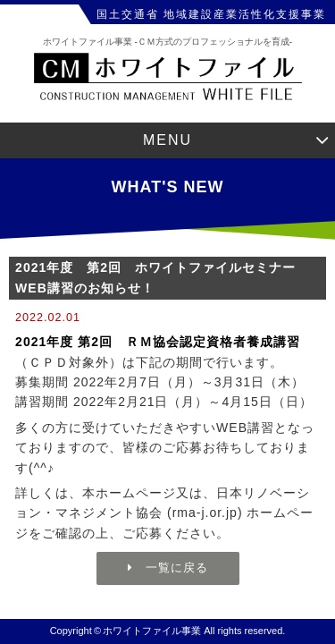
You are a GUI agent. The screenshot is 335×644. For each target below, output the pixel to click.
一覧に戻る (168, 568)
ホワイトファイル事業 (152, 631)
